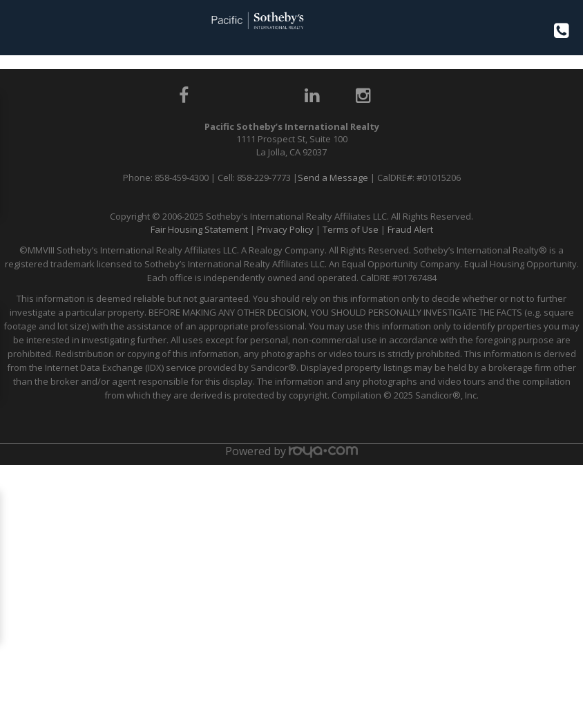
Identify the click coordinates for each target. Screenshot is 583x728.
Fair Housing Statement (199, 229)
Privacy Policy (285, 229)
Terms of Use (351, 229)
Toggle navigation (16, 27)
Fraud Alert (410, 229)
